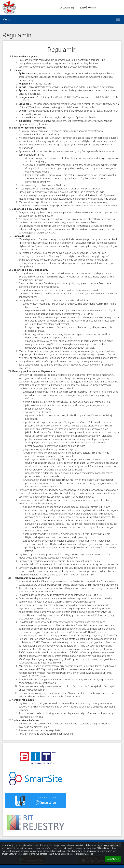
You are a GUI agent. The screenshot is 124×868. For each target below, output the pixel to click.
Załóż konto (88, 8)
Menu (6, 19)
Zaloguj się (67, 8)
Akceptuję (113, 859)
